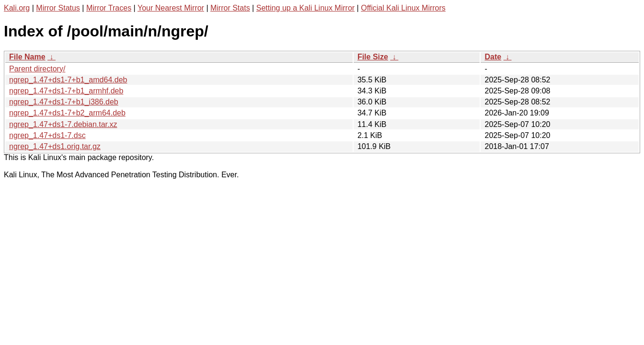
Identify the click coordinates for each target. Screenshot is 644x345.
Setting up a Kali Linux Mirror (305, 8)
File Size (373, 57)
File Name (27, 57)
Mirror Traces (109, 8)
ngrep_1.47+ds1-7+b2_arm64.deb (67, 113)
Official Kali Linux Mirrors (403, 8)
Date (493, 57)
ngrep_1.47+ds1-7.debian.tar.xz (63, 124)
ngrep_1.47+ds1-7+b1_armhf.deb (66, 91)
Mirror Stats (230, 8)
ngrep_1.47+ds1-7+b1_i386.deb (64, 102)
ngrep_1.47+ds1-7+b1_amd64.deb (68, 80)
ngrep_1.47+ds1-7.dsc (47, 135)
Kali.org (17, 8)
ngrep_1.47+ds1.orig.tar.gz (55, 146)
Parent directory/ (37, 69)
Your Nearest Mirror (171, 8)
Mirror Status (58, 8)
